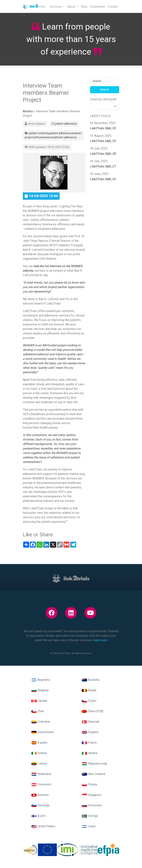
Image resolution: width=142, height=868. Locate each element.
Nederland (41, 774)
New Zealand (93, 774)
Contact (113, 7)
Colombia (41, 722)
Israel (89, 826)
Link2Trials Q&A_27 (103, 166)
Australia (91, 680)
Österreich (41, 784)
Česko (89, 701)
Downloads (97, 7)
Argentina (41, 680)
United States (43, 826)
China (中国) (92, 711)
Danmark (91, 722)
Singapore (91, 795)
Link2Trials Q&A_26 (103, 179)
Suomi (38, 816)
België (89, 690)
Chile (38, 711)
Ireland (39, 753)
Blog (84, 7)
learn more (100, 640)
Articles (28, 111)
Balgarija (40, 690)
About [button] (72, 7)
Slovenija (40, 805)
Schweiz (40, 795)
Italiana (89, 753)
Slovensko (92, 805)
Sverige (90, 816)
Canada (39, 701)
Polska (89, 784)
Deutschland (43, 732)
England (90, 732)
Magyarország (94, 763)
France (89, 743)
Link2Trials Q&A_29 (103, 141)
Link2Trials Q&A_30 (103, 128)
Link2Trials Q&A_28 (103, 154)
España (39, 743)
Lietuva (39, 763)
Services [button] (56, 7)
